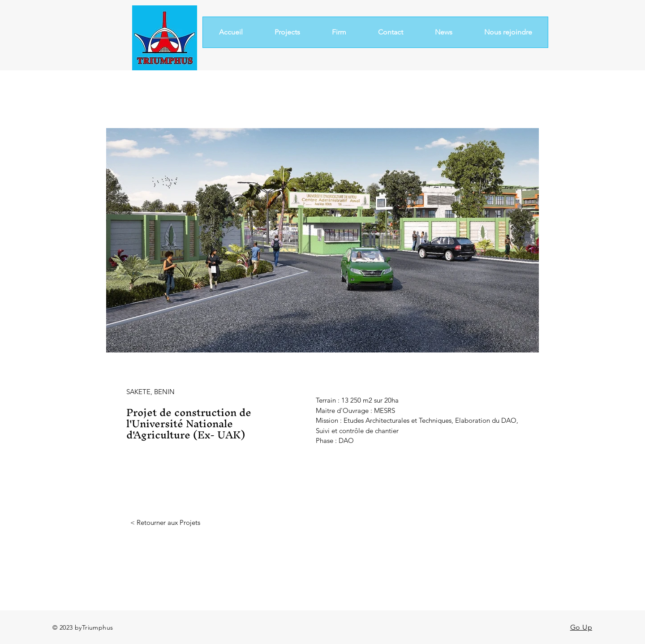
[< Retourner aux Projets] (165, 522)
